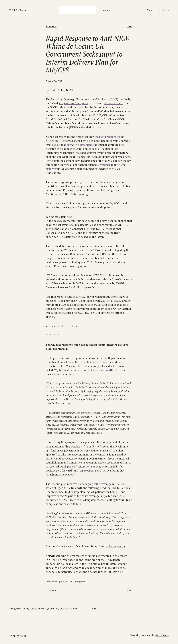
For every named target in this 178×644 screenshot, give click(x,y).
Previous (51, 26)
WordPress (162, 635)
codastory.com (114, 546)
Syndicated (52, 609)
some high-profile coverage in (102, 484)
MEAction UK (37, 609)
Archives (164, 10)
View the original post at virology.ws (65, 581)
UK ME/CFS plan (68, 609)
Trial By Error (18, 10)
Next (129, 26)
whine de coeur (113, 103)
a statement (85, 145)
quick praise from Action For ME (80, 467)
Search (106, 10)
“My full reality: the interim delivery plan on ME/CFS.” (87, 370)
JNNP (26, 609)
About (150, 10)
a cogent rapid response (73, 103)
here (69, 145)
